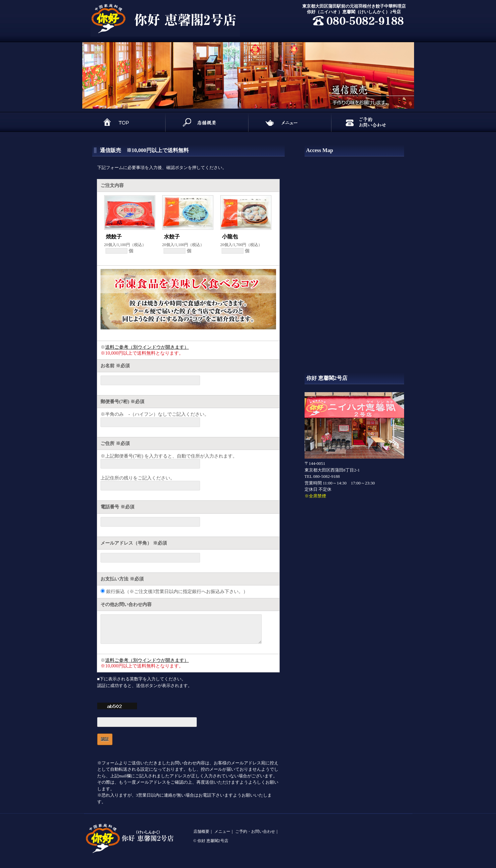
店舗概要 (201, 836)
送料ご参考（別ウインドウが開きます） (147, 347)
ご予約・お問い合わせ (255, 836)
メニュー (222, 836)
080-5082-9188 (326, 476)
